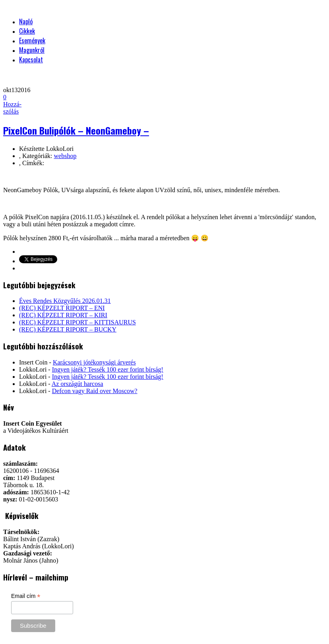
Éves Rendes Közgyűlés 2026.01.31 (65, 301)
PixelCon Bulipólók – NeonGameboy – (76, 130)
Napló (26, 21)
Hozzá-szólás (12, 104)
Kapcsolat (31, 60)
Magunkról (32, 50)
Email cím (26, 596)
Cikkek (27, 31)
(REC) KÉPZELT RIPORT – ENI (62, 308)
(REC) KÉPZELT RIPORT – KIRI (63, 315)
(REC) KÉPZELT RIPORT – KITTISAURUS (77, 322)
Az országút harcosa (77, 384)
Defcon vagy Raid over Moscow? (95, 391)
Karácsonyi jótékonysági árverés (94, 362)
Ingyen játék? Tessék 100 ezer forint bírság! (108, 369)
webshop (65, 156)
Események (32, 40)
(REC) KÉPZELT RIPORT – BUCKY (68, 329)
